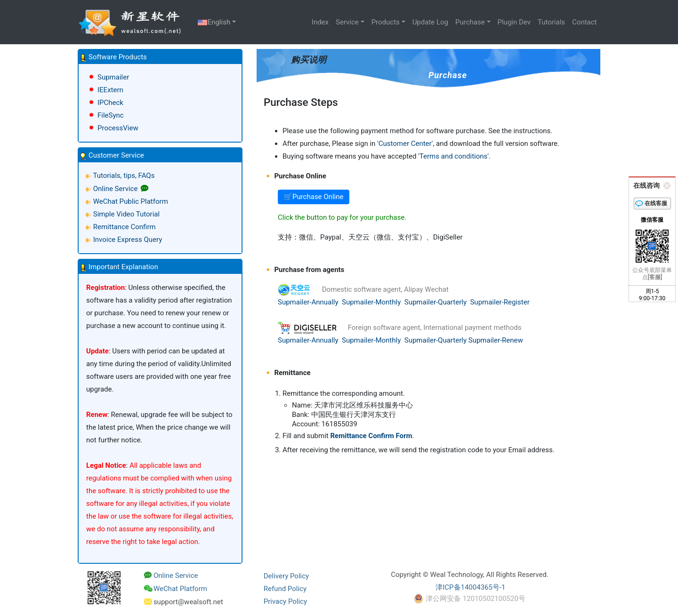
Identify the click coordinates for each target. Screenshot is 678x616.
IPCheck (110, 103)
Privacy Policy (285, 601)
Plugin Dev (514, 22)
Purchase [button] (470, 22)
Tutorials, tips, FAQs (124, 176)
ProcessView (118, 128)
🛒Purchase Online (313, 197)
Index (320, 22)
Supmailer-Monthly (371, 302)
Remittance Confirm (125, 227)
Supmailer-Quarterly (436, 302)
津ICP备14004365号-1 (470, 587)
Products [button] (386, 22)
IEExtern (110, 90)
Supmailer (113, 77)
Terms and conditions (453, 156)
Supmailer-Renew (496, 340)
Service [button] (347, 22)
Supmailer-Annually (308, 302)
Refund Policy (285, 589)
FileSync (111, 115)
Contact (584, 22)
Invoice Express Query (128, 240)
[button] (160, 57)
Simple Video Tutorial (126, 214)
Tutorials (551, 22)
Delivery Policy (286, 576)
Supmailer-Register (500, 302)
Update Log (430, 22)
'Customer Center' (405, 144)
